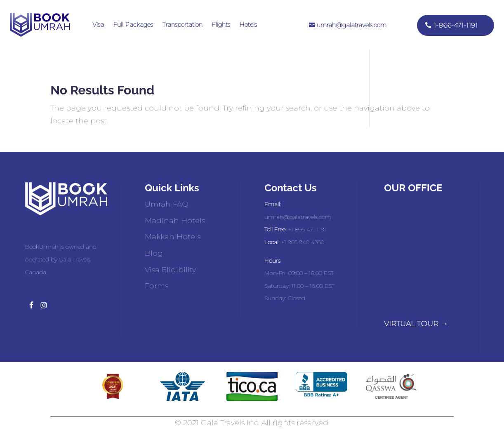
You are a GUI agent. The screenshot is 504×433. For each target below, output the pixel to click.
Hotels (248, 25)
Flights (221, 25)
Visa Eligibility (170, 270)
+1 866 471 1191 (307, 229)
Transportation (182, 25)
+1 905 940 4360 (303, 242)
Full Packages (133, 25)
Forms (157, 286)
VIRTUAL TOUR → (416, 324)
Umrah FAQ (167, 204)
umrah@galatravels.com (352, 25)
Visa (98, 25)
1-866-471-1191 (456, 25)
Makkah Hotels (173, 237)
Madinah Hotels (175, 221)
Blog (154, 253)
